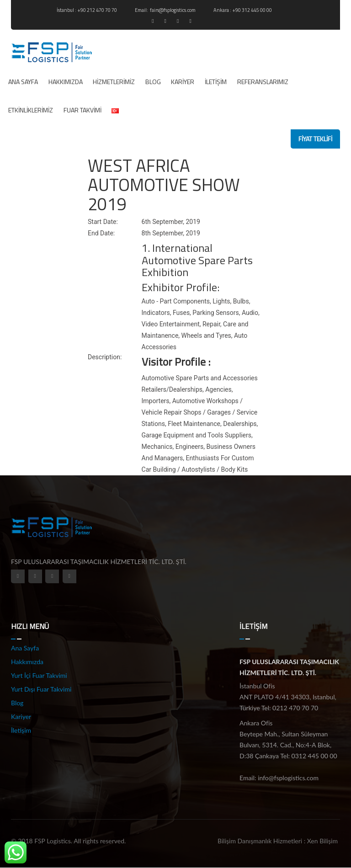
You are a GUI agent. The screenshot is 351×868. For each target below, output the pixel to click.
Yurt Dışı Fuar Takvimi (41, 689)
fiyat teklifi (315, 139)
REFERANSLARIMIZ (263, 82)
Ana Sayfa (23, 82)
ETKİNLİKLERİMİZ (31, 110)
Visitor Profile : (176, 362)
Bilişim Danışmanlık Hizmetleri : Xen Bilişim (278, 841)
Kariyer (183, 82)
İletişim (216, 82)
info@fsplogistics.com (288, 778)
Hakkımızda (66, 82)
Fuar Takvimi (82, 110)
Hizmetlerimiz (114, 82)
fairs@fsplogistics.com (173, 10)
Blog (153, 82)
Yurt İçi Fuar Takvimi (39, 675)
